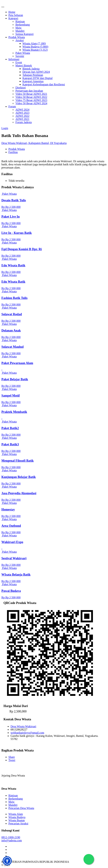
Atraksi (20, 40)
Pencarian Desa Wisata (21, 808)
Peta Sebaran (16, 15)
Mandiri (20, 31)
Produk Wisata (17, 37)
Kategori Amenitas (33, 81)
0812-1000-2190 (11, 837)
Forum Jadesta (24, 122)
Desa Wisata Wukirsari (23, 726)
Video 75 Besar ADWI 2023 (31, 100)
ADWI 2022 (22, 116)
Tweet (12, 760)
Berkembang (23, 25)
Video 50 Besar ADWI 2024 (31, 103)
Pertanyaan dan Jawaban (29, 91)
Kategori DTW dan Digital (38, 78)
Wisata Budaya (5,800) (35, 47)
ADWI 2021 (22, 119)
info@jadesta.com (12, 840)
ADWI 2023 (22, 113)
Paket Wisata (23, 53)
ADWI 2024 (22, 110)
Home (12, 12)
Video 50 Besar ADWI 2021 (31, 94)
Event (19, 62)
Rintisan (20, 21)
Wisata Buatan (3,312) (35, 50)
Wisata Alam (16, 814)
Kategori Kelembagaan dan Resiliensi (44, 84)
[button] (7, 861)
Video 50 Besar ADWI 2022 (31, 97)
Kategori (13, 18)
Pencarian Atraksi (18, 823)
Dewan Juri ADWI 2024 (36, 72)
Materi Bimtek (24, 66)
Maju (18, 28)
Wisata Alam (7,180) (34, 43)
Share (12, 757)
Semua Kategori (25, 34)
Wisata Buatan (17, 820)
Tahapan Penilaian (33, 75)
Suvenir (20, 56)
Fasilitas (13, 152)
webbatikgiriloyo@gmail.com (27, 733)
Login (5, 128)
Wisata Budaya (17, 817)
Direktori (21, 88)
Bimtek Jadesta (31, 69)
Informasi (14, 59)
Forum (12, 106)
